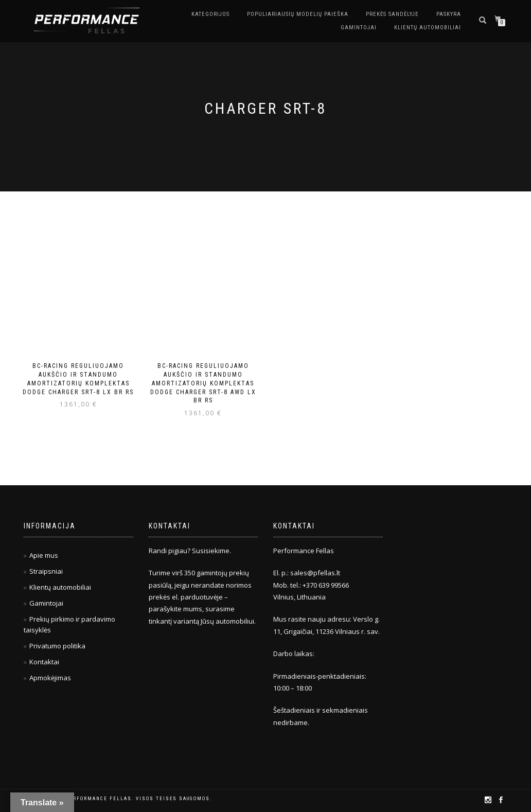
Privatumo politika (57, 646)
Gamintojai (359, 28)
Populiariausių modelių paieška (298, 14)
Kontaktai (44, 662)
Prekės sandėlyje (392, 14)
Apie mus (44, 555)
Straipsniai (46, 571)
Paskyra (449, 14)
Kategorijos (210, 14)
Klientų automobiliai (428, 28)
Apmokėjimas (50, 678)
